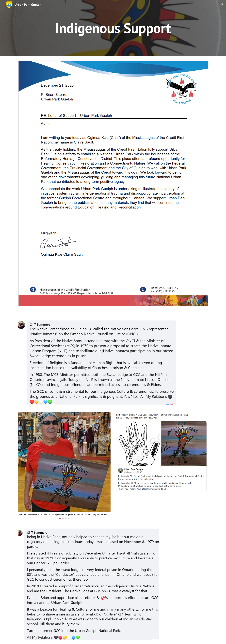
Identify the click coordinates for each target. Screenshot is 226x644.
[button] (222, 5)
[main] (113, 28)
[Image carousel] (64, 466)
